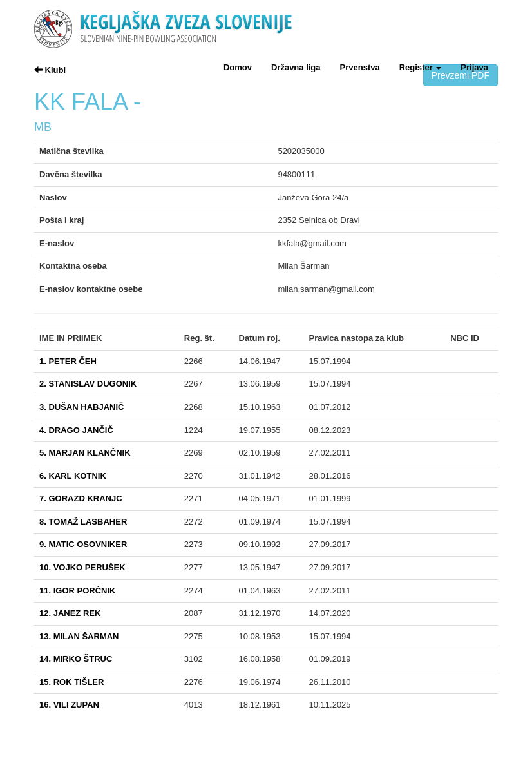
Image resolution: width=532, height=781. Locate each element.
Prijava (474, 67)
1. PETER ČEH (68, 361)
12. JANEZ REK (70, 613)
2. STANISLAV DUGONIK (88, 384)
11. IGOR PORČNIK (77, 591)
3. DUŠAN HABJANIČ (81, 407)
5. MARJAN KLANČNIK (85, 453)
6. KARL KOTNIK (73, 476)
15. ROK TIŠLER (71, 682)
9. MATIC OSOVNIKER (83, 544)
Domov (238, 67)
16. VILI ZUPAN (69, 705)
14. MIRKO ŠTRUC (76, 659)
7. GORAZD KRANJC (81, 498)
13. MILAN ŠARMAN (79, 636)
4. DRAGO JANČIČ (76, 430)
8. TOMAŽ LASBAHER (83, 522)
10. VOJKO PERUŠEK (82, 567)
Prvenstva (360, 67)
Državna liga (296, 67)
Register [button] (421, 67)
